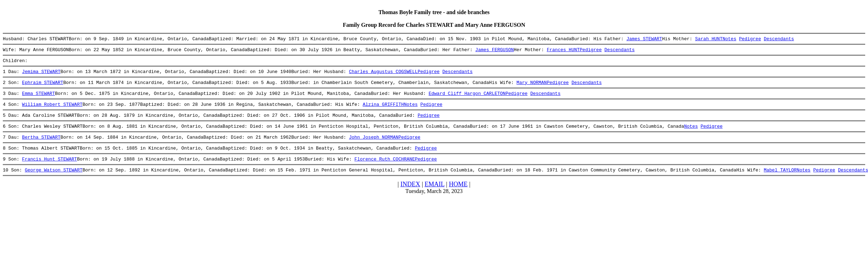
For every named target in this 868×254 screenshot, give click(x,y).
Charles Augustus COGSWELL (383, 75)
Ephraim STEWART (43, 87)
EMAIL (435, 198)
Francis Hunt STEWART (50, 171)
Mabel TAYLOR (780, 183)
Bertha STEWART (41, 147)
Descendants (779, 40)
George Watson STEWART (54, 183)
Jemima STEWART (41, 75)
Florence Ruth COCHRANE (385, 171)
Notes (729, 40)
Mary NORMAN (532, 87)
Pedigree (750, 40)
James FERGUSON (495, 52)
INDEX (410, 198)
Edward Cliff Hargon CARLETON (467, 99)
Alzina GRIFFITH (383, 111)
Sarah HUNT (709, 40)
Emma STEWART (39, 99)
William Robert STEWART (52, 111)
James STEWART (644, 40)
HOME (458, 198)
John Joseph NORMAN (374, 147)
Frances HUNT (563, 52)
